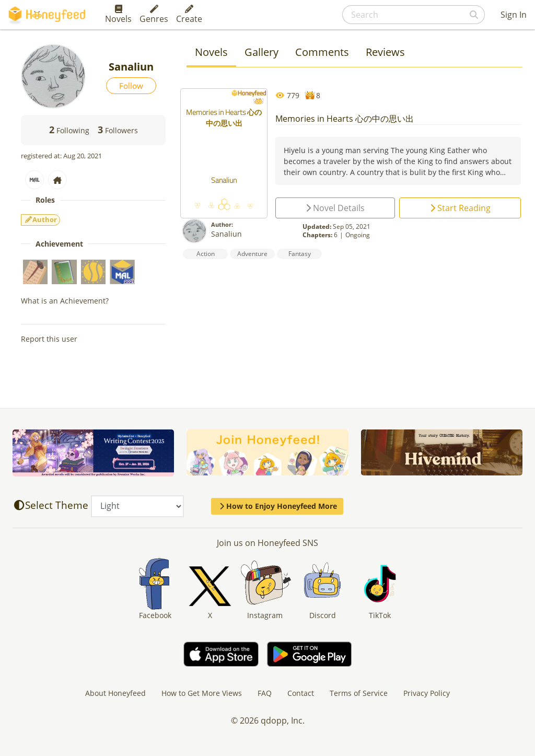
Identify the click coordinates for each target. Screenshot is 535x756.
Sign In (514, 15)
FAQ (265, 693)
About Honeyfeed (115, 693)
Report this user (49, 339)
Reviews (385, 52)
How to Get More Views (202, 693)
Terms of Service (359, 693)
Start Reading (460, 208)
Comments (322, 52)
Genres (154, 15)
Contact (301, 693)
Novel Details (335, 208)
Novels (118, 15)
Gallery (261, 52)
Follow (131, 86)
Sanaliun (226, 234)
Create (189, 15)
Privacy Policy (427, 693)
